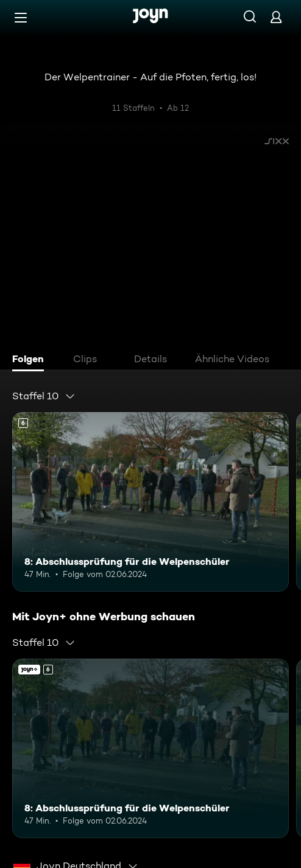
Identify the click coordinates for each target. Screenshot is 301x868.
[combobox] (44, 396)
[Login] (276, 17)
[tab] (31, 360)
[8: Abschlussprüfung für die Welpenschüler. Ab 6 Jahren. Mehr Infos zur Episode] (150, 502)
